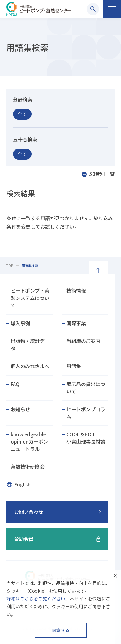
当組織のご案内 (83, 341)
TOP (10, 265)
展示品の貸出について (86, 388)
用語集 (74, 366)
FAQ (15, 384)
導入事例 (20, 323)
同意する (61, 630)
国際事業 (76, 323)
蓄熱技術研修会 (28, 467)
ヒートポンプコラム (86, 413)
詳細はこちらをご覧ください (36, 599)
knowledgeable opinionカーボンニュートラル (29, 442)
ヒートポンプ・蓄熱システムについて (30, 298)
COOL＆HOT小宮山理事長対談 (86, 438)
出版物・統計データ (30, 345)
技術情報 (76, 291)
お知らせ (20, 409)
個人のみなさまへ (30, 366)
